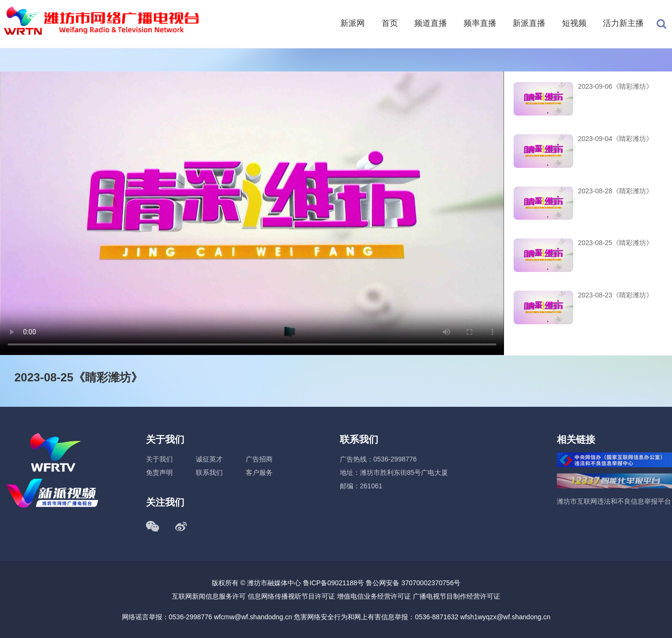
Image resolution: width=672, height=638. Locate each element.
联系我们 (209, 473)
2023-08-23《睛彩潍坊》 (615, 295)
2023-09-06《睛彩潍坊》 (615, 86)
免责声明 (159, 473)
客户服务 (259, 473)
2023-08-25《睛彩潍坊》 (615, 243)
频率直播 (480, 23)
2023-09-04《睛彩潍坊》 (615, 139)
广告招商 (259, 459)
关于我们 (159, 459)
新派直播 (529, 23)
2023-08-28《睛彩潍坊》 (615, 191)
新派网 (353, 23)
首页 (390, 23)
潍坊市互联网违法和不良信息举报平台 (614, 501)
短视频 (574, 23)
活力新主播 (623, 23)
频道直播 (431, 23)
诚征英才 (209, 459)
